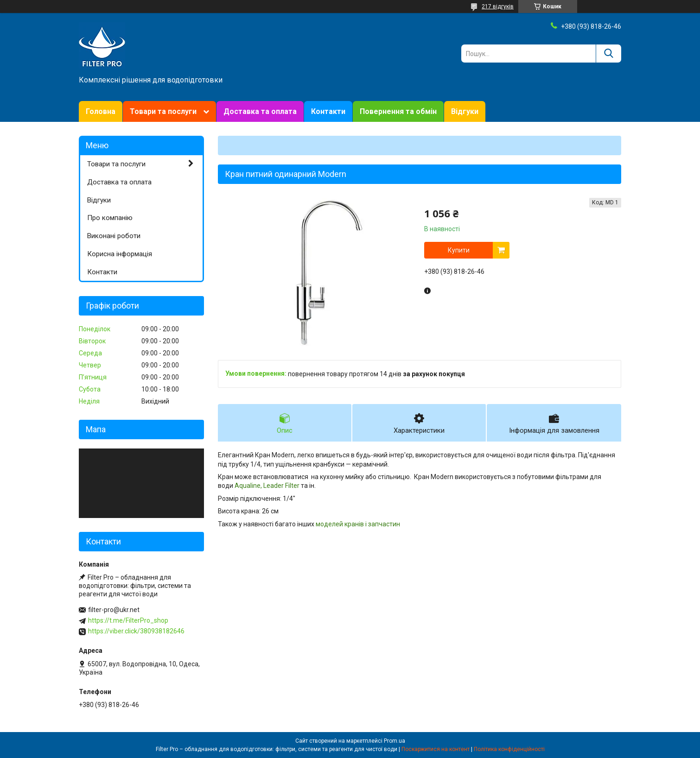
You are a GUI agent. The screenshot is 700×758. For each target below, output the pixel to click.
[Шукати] (608, 54)
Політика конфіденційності (509, 749)
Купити (459, 250)
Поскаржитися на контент (436, 749)
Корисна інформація (120, 254)
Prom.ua (395, 741)
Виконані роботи (114, 236)
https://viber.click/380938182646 (136, 631)
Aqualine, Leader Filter (267, 486)
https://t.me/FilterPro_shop (128, 620)
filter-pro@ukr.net (114, 610)
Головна (101, 111)
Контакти (328, 111)
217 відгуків (498, 6)
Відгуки (465, 111)
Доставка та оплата (260, 111)
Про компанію (110, 218)
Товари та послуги (163, 111)
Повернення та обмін (398, 111)
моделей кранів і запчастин (358, 524)
